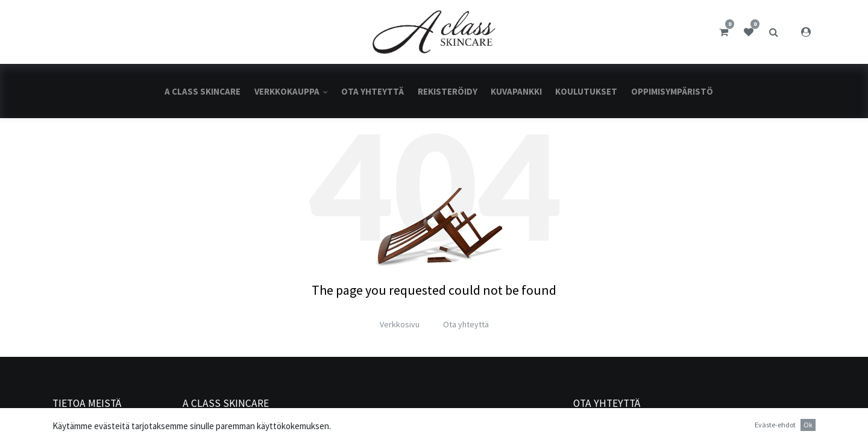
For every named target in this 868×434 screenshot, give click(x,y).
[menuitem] (203, 91)
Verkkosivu (400, 324)
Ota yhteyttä (466, 324)
